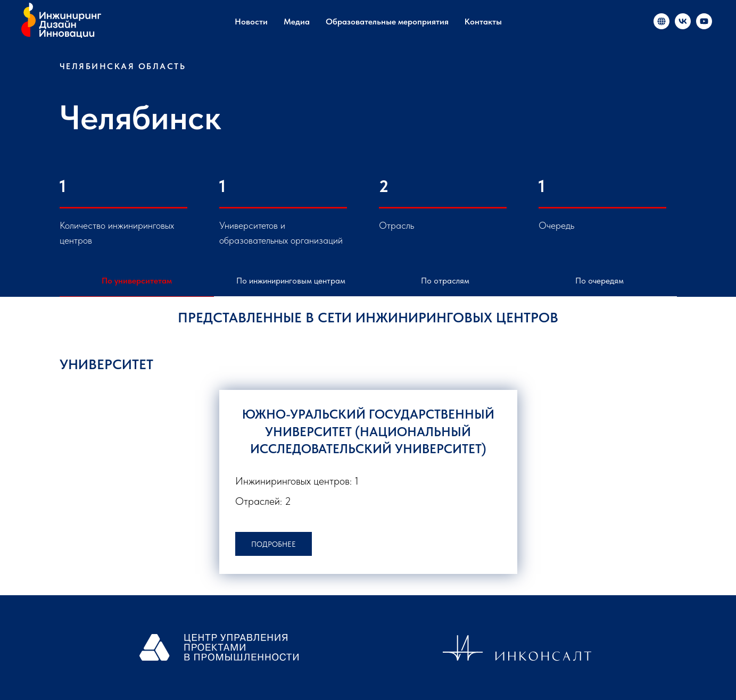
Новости (251, 22)
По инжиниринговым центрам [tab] (291, 281)
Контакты (483, 22)
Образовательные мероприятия (387, 22)
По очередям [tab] (599, 281)
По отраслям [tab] (445, 281)
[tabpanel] (368, 367)
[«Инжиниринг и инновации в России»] (661, 21)
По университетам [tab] (137, 281)
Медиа (297, 22)
